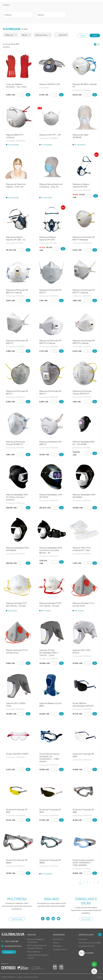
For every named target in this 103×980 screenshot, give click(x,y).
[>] (98, 882)
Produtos (6, 5)
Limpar (83, 35)
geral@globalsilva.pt (13, 946)
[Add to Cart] (28, 95)
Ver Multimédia (17, 919)
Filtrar (95, 35)
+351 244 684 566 (11, 941)
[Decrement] (19, 95)
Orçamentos (9, 952)
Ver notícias (86, 919)
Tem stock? (63, 35)
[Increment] (24, 95)
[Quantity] (21, 95)
